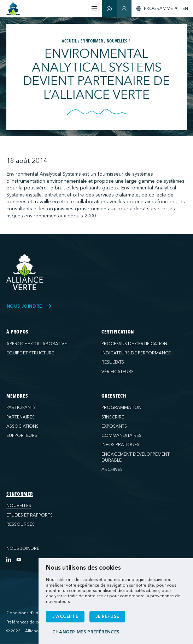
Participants (21, 408)
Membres (17, 396)
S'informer (20, 494)
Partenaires (21, 417)
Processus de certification (134, 344)
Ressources (21, 524)
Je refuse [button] (107, 616)
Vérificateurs (118, 372)
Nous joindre (23, 548)
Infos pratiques (120, 445)
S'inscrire (113, 417)
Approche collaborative (37, 344)
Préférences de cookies (29, 622)
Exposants (114, 426)
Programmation (121, 408)
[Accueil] (13, 9)
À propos (17, 332)
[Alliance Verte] (25, 272)
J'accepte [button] (65, 616)
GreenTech (114, 396)
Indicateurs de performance (136, 353)
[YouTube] (19, 559)
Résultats (113, 362)
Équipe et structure (30, 353)
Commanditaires (121, 435)
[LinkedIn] (9, 559)
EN (185, 8)
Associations (22, 426)
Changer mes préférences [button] (86, 632)
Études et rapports (30, 515)
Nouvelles (19, 506)
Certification (118, 332)
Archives (112, 469)
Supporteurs (22, 435)
